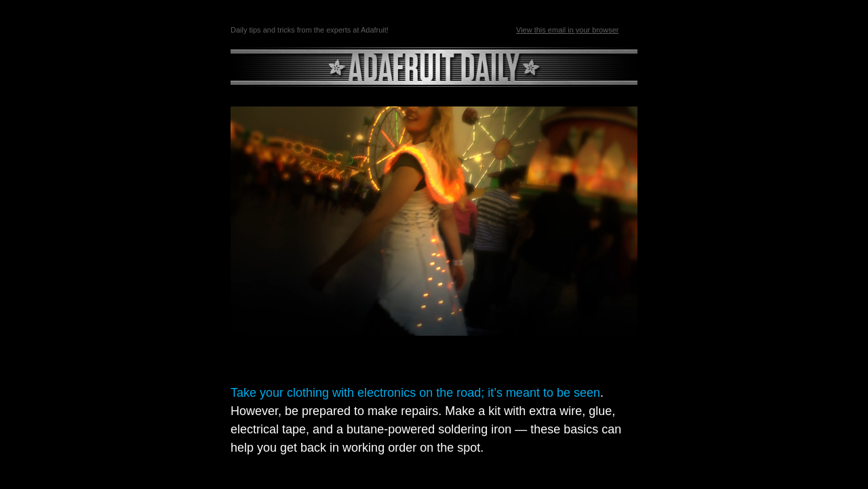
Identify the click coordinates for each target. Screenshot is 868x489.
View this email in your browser (567, 30)
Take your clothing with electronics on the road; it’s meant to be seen (415, 393)
